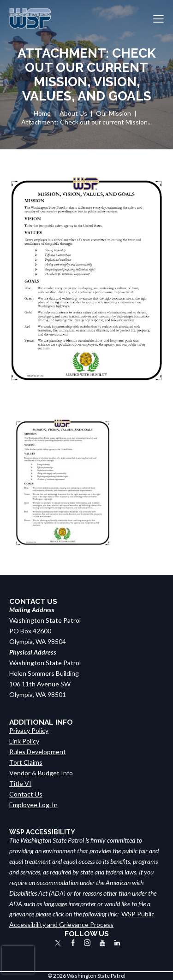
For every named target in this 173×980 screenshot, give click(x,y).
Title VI (20, 783)
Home (42, 113)
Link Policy (24, 741)
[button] (158, 19)
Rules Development (38, 752)
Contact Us (26, 794)
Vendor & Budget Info (41, 773)
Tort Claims (26, 762)
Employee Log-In (33, 805)
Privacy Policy (29, 730)
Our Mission (113, 113)
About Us (73, 113)
